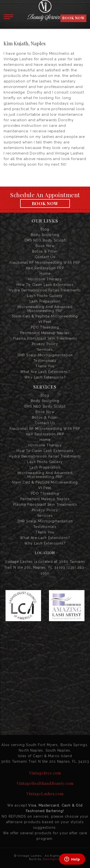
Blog (45, 229)
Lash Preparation (45, 301)
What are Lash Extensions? (45, 372)
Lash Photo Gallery (45, 296)
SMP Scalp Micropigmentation (45, 355)
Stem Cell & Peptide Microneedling (45, 316)
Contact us (45, 257)
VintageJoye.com (45, 773)
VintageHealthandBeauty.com (45, 783)
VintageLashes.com (45, 794)
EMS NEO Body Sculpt (45, 240)
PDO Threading (45, 327)
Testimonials (45, 361)
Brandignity (52, 859)
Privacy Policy (45, 344)
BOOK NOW (73, 18)
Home (45, 274)
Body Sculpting (45, 235)
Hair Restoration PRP (45, 268)
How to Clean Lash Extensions (45, 285)
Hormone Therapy (45, 279)
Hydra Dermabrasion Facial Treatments (45, 290)
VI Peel (45, 322)
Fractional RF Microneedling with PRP (45, 262)
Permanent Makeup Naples (45, 333)
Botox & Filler (45, 251)
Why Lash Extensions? (45, 377)
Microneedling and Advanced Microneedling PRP (45, 309)
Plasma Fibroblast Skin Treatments (45, 338)
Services (45, 350)
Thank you (45, 366)
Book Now (45, 203)
